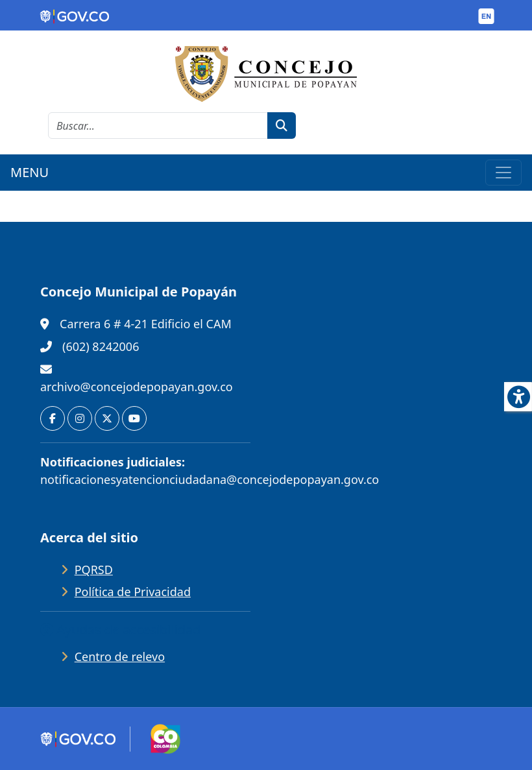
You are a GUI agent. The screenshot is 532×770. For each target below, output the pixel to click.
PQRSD (94, 570)
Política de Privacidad (133, 592)
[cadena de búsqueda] (158, 126)
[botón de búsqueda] (282, 126)
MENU (30, 172)
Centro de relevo (120, 656)
